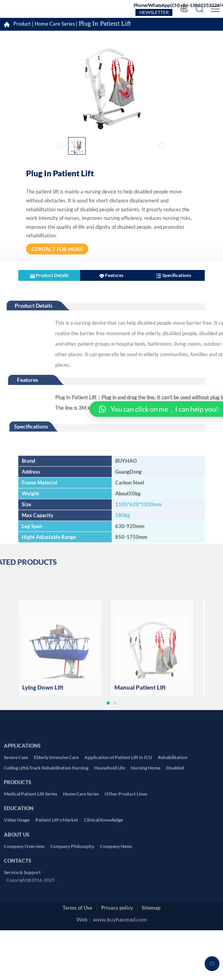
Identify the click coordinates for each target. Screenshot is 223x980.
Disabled (175, 840)
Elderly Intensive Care (56, 829)
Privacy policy (117, 899)
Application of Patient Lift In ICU (118, 829)
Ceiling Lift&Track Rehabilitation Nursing (46, 840)
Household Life (110, 840)
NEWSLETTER (154, 12)
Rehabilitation (173, 829)
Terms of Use (77, 899)
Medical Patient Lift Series (31, 866)
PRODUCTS (18, 852)
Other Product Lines (126, 866)
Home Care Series (55, 24)
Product (22, 24)
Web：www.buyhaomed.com (112, 914)
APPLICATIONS (22, 816)
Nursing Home (146, 840)
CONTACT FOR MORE (57, 249)
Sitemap (151, 899)
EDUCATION (19, 878)
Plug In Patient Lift (105, 24)
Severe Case (16, 829)
